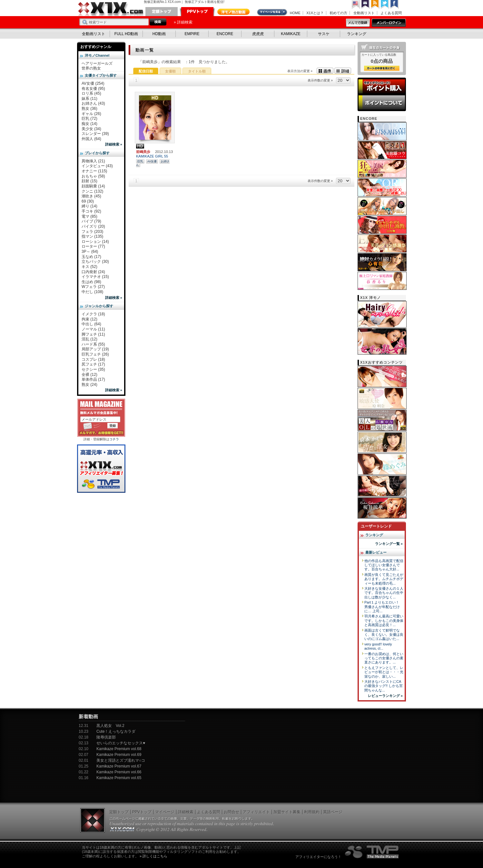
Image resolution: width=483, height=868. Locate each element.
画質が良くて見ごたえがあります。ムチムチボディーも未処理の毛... (384, 579)
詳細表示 (343, 71)
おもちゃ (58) (93, 176)
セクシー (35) (93, 369)
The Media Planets (372, 852)
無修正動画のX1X (111, 9)
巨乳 (140, 161)
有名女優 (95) (93, 89)
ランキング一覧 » (389, 544)
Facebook (395, 4)
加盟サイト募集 (287, 812)
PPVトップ (197, 12)
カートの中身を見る (382, 68)
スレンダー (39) (95, 134)
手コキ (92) (91, 211)
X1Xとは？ (315, 13)
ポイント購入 (382, 86)
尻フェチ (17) (93, 364)
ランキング (357, 34)
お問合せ (232, 812)
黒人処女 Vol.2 (110, 726)
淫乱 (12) (89, 339)
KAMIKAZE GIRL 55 (152, 156)
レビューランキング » (385, 696)
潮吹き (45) (91, 196)
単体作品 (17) (93, 379)
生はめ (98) (91, 282)
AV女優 (152, 161)
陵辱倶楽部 (106, 737)
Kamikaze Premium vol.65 (119, 778)
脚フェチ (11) (93, 334)
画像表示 (325, 71)
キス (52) (89, 267)
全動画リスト (364, 13)
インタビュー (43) (97, 166)
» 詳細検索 (183, 22)
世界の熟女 (91, 68)
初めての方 (338, 13)
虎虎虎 (258, 34)
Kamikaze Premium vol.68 (119, 749)
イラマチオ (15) (95, 277)
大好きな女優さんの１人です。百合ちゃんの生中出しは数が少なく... (384, 593)
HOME (295, 13)
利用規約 (312, 812)
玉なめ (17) (91, 257)
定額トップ (162, 12)
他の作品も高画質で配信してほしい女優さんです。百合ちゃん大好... (384, 565)
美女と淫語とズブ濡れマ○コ (121, 760)
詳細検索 (186, 812)
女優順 (170, 71)
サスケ (324, 34)
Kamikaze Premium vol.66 (119, 772)
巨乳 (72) (89, 119)
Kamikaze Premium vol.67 (119, 766)
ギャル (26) (91, 114)
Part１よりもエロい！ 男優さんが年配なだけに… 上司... (382, 607)
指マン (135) (92, 236)
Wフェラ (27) (93, 287)
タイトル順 (197, 71)
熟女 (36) (89, 109)
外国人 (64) (91, 139)
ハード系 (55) (93, 344)
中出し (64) (91, 324)
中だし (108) (92, 292)
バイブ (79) (91, 221)
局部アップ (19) (95, 349)
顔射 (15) (89, 181)
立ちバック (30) (95, 262)
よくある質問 (391, 13)
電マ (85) (89, 216)
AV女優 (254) (93, 83)
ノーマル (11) (93, 329)
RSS (375, 4)
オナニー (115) (94, 171)
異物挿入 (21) (93, 161)
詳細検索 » (114, 144)
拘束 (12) (89, 319)
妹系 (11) (89, 99)
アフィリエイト (256, 812)
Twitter (385, 4)
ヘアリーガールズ (97, 63)
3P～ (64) (90, 252)
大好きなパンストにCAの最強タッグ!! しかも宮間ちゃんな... (384, 686)
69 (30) (88, 201)
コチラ (114, 439)
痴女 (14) (89, 124)
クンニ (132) (92, 191)
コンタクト (366, 4)
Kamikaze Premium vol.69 (119, 755)
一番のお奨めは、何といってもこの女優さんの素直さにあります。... (384, 658)
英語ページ (333, 812)
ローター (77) (93, 246)
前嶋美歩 (143, 152)
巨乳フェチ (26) (95, 354)
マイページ (272, 12)
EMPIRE (192, 34)
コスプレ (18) (93, 359)
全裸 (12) (89, 375)
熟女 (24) (89, 385)
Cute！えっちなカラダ (116, 731)
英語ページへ (356, 4)
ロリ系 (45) (91, 93)
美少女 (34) (91, 129)
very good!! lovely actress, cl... (378, 646)
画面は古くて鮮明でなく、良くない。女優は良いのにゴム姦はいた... (384, 635)
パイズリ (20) (93, 226)
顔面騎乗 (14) (93, 186)
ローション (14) (95, 242)
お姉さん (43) (93, 103)
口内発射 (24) (93, 272)
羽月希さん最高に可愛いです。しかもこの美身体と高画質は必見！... (384, 620)
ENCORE (225, 34)
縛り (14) (89, 206)
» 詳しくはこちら (153, 856)
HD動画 (159, 34)
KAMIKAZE (291, 34)
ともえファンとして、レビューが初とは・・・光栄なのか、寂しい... (384, 672)
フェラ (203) (92, 232)
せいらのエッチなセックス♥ (121, 743)
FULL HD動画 (126, 34)
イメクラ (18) (93, 314)
